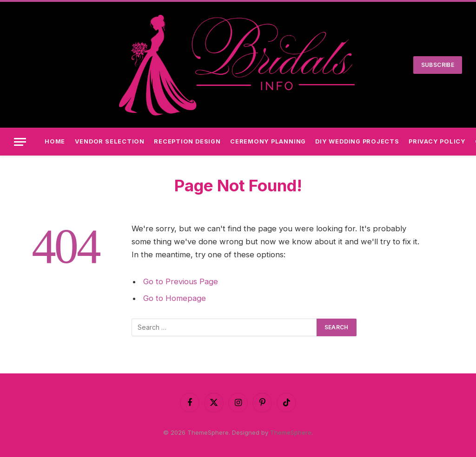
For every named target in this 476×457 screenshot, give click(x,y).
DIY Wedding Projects (357, 141)
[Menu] (20, 142)
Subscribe (438, 65)
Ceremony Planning (268, 141)
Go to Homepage (175, 298)
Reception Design (187, 141)
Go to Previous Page (181, 281)
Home (55, 141)
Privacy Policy (437, 141)
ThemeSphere (291, 432)
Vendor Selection (110, 141)
